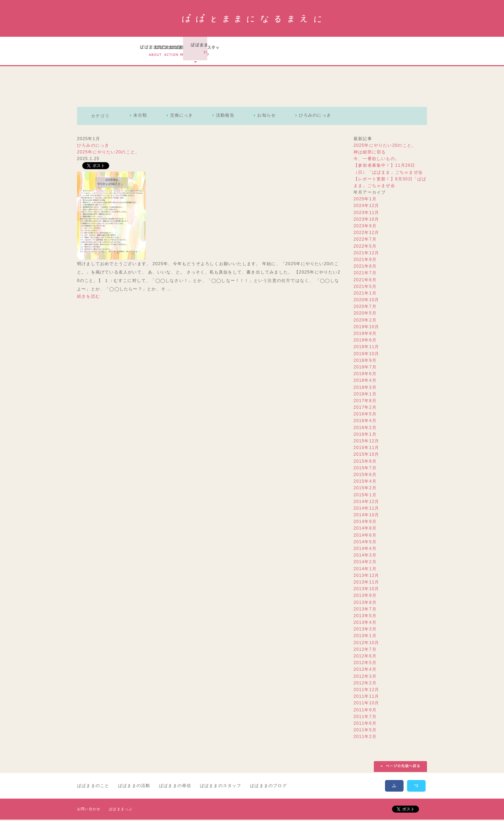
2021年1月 (365, 294)
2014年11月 (366, 509)
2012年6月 (365, 657)
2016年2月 (365, 429)
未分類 (141, 117)
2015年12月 (366, 442)
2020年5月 (365, 315)
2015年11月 (366, 449)
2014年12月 (366, 503)
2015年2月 (365, 489)
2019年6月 (365, 341)
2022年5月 (365, 247)
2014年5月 (365, 543)
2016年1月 (365, 435)
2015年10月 (366, 456)
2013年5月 (365, 617)
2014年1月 (365, 570)
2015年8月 (365, 462)
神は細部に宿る (370, 153)
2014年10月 (366, 516)
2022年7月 (365, 241)
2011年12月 (366, 691)
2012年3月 (365, 677)
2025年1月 (365, 200)
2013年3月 (365, 630)
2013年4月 (365, 624)
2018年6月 (365, 375)
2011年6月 (365, 724)
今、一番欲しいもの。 (377, 160)
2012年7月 (365, 650)
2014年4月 (365, 550)
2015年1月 (365, 496)
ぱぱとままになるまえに (252, 18)
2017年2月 (365, 409)
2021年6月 (365, 281)
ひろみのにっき (322, 117)
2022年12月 (366, 234)
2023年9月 (365, 227)
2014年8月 (365, 530)
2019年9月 (365, 334)
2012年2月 (365, 684)
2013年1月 (365, 637)
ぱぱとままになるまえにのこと (156, 51)
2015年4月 (365, 483)
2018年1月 (365, 395)
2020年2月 (365, 321)
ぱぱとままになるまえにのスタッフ (296, 51)
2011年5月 (365, 731)
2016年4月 (365, 422)
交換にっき (184, 117)
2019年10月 (366, 328)
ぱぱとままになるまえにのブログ (346, 51)
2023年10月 (366, 220)
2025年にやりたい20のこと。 (108, 153)
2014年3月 (365, 557)
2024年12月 (366, 207)
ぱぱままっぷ (121, 810)
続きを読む (89, 297)
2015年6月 (365, 476)
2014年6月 (365, 536)
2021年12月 (366, 254)
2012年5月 (365, 664)
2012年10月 (366, 644)
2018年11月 (366, 348)
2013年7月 (365, 610)
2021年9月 (365, 261)
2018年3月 (365, 388)
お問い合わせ (89, 810)
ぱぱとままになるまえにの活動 (201, 51)
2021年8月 (365, 268)
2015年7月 (365, 469)
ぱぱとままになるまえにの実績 (247, 51)
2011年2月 (365, 738)
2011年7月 (365, 718)
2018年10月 (366, 355)
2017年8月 (365, 402)
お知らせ (272, 117)
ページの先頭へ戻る (400, 768)
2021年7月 (365, 274)
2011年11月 (366, 698)
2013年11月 (366, 583)
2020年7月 (365, 308)
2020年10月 (366, 301)
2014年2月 (365, 563)
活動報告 (229, 117)
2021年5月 (365, 288)
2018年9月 (365, 361)
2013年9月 (365, 597)
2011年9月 (365, 711)
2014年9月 (365, 523)
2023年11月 (366, 214)
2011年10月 (366, 704)
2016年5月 (365, 415)
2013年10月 (366, 590)
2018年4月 (365, 382)
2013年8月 (365, 603)
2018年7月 (365, 368)
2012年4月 (365, 671)
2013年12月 (366, 577)
